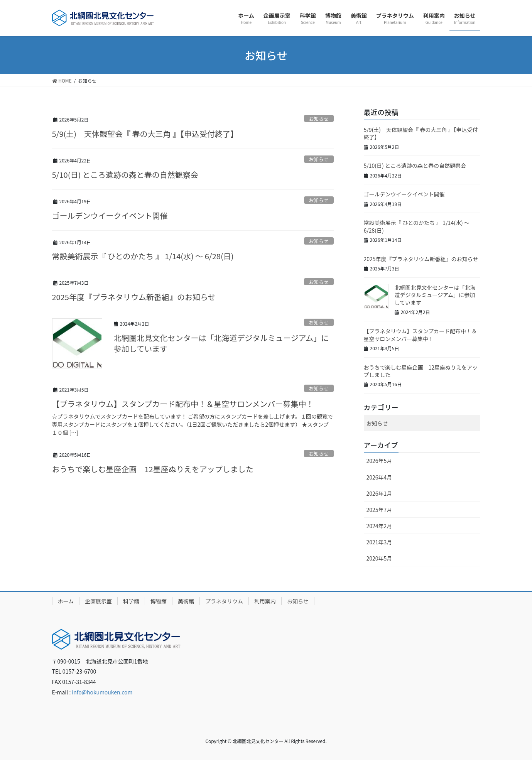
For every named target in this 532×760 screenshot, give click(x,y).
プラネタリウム (224, 601)
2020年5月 (379, 558)
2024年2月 (379, 526)
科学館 (131, 601)
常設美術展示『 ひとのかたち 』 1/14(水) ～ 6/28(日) (143, 256)
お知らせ (319, 119)
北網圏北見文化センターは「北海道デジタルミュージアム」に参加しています (221, 343)
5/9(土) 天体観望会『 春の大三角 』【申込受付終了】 (145, 134)
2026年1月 (379, 493)
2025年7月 (379, 510)
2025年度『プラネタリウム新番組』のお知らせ (134, 297)
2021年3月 (379, 542)
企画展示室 (98, 601)
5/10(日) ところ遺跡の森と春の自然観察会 (125, 175)
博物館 (159, 601)
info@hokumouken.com (102, 692)
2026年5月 (379, 461)
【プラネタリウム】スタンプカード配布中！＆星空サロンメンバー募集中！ (183, 404)
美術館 (186, 601)
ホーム (66, 601)
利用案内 (265, 601)
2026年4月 (379, 477)
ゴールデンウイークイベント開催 (110, 215)
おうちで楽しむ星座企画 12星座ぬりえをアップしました (153, 469)
